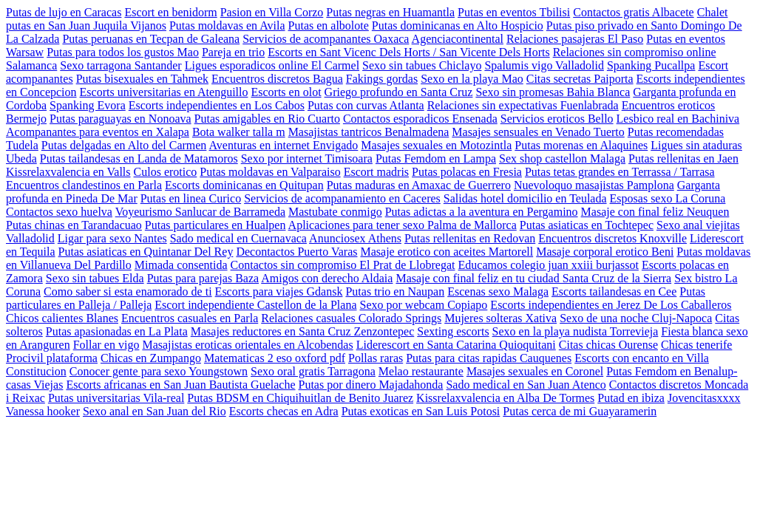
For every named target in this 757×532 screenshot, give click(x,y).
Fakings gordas (382, 79)
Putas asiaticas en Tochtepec (587, 225)
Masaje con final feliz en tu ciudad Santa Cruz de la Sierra (533, 278)
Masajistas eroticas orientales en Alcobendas (247, 345)
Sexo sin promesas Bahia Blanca (553, 92)
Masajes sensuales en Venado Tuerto (538, 132)
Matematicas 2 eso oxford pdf (275, 358)
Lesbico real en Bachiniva (678, 119)
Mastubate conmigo (335, 212)
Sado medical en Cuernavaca (238, 238)
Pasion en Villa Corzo (272, 12)
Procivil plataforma (52, 358)
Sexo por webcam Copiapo (424, 305)
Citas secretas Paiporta (580, 79)
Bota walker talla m (239, 132)
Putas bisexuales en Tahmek (142, 79)
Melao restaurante (421, 371)
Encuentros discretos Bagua (277, 79)
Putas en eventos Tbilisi (514, 12)
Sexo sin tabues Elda (95, 278)
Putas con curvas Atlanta (366, 105)
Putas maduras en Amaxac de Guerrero (419, 185)
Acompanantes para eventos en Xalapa (98, 132)
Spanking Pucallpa (651, 65)
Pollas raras (376, 358)
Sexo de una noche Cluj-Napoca (636, 318)
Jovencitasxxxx (704, 398)
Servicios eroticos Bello (557, 119)
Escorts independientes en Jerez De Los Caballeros (611, 305)
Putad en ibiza (631, 398)
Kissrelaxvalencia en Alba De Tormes (505, 398)
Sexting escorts (453, 331)
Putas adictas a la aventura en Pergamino (482, 212)
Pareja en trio (233, 52)
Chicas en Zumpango (151, 358)
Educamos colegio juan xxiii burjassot (549, 265)
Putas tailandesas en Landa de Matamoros (139, 158)
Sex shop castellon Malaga (562, 158)
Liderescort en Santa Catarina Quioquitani (456, 345)
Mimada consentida (181, 265)
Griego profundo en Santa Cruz (399, 92)
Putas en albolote (329, 25)
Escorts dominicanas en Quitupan (244, 185)
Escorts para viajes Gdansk (279, 291)
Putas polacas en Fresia (467, 172)
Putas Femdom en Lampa (436, 158)
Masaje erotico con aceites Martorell (447, 252)
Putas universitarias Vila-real (116, 398)
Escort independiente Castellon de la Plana (255, 305)
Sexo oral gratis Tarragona (313, 371)
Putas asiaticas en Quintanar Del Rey (146, 252)
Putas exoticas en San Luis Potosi (421, 411)
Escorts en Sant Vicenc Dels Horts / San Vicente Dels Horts (408, 52)
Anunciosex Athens (355, 238)
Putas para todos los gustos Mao (123, 52)
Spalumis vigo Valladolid (544, 65)
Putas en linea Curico (191, 198)
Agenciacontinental (458, 39)
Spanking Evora (88, 105)
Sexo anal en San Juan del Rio (155, 411)
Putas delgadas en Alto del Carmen (124, 145)
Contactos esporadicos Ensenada (420, 119)
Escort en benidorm (170, 12)
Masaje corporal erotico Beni (605, 252)
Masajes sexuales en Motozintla (436, 145)
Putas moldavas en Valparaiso (270, 172)
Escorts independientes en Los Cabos (217, 105)
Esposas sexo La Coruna (668, 198)
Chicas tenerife (696, 345)
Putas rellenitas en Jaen (683, 158)
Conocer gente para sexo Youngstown (159, 371)
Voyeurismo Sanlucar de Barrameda (200, 212)
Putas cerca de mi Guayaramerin (580, 411)
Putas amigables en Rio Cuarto (267, 119)
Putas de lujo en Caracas (64, 12)
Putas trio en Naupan (395, 291)
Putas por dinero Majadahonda (371, 385)
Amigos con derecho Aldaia (327, 278)
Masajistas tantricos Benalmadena (369, 132)
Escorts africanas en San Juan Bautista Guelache (180, 385)
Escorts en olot (286, 92)
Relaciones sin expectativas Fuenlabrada (523, 105)
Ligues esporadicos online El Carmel (272, 65)
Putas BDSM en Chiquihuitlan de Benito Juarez (300, 398)
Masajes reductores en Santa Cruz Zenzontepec (303, 331)
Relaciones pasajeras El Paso (575, 39)
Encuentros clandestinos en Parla (84, 185)
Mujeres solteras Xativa (500, 318)
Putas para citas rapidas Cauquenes (489, 358)
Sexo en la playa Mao (472, 79)
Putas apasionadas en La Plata (117, 331)
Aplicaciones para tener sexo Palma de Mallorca (403, 225)
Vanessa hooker (43, 411)
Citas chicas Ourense (608, 345)
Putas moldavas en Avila (227, 25)
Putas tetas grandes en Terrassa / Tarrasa (620, 172)
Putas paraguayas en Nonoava (120, 119)
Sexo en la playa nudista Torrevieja (576, 331)
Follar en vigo (106, 345)
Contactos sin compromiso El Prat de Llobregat (343, 265)
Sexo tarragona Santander (120, 65)
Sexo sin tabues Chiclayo (422, 65)
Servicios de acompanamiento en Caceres (342, 198)
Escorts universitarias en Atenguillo (164, 92)
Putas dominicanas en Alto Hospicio (458, 25)
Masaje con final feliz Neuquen (655, 212)
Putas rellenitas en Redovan (470, 238)
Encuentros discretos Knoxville (612, 238)
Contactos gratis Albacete (634, 12)
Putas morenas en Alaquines (581, 145)
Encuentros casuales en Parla (190, 318)
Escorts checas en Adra (284, 411)
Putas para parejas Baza (203, 278)
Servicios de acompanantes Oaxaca (326, 39)
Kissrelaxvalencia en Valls (68, 172)
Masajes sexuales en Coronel (535, 371)
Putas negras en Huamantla (390, 12)
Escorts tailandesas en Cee (614, 291)
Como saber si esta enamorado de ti (128, 291)
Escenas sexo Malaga (498, 291)
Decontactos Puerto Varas (296, 252)
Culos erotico (166, 172)
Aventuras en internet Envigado (284, 145)
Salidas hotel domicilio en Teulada (525, 198)
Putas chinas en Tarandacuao (74, 225)
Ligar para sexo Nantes (112, 238)
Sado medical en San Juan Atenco (526, 385)
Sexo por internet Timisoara (307, 158)
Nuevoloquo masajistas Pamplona (594, 185)
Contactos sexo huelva (59, 212)
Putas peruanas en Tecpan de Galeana (151, 39)
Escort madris (376, 172)
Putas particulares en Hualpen (215, 225)
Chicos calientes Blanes (62, 318)
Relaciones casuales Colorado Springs (351, 318)
